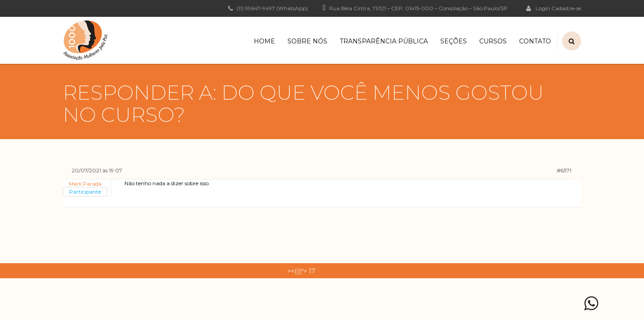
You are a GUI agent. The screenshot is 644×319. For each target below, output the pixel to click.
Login (538, 8)
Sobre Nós (307, 41)
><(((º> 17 (301, 271)
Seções (454, 41)
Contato (535, 41)
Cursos (493, 41)
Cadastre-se (566, 8)
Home (264, 41)
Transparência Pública (384, 41)
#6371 (564, 170)
